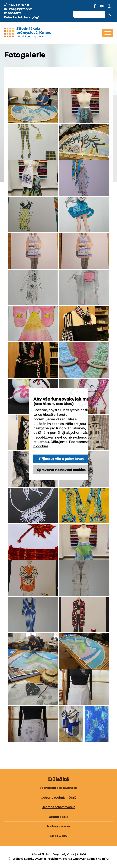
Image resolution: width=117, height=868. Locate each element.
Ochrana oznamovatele (58, 807)
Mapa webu (59, 836)
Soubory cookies (58, 826)
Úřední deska (58, 817)
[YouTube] (102, 8)
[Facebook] (95, 8)
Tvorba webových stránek (80, 859)
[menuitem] (58, 789)
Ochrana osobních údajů (59, 798)
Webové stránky (23, 859)
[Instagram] (109, 8)
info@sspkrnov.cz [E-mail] (20, 9)
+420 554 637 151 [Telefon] (19, 5)
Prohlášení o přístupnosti (59, 788)
